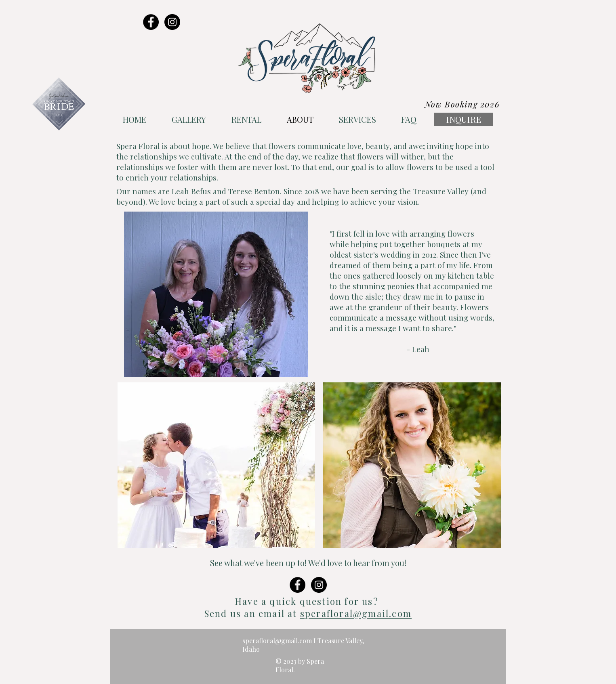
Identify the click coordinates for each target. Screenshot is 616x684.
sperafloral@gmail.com (356, 613)
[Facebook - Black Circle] (151, 22)
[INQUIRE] (464, 119)
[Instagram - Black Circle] (172, 22)
